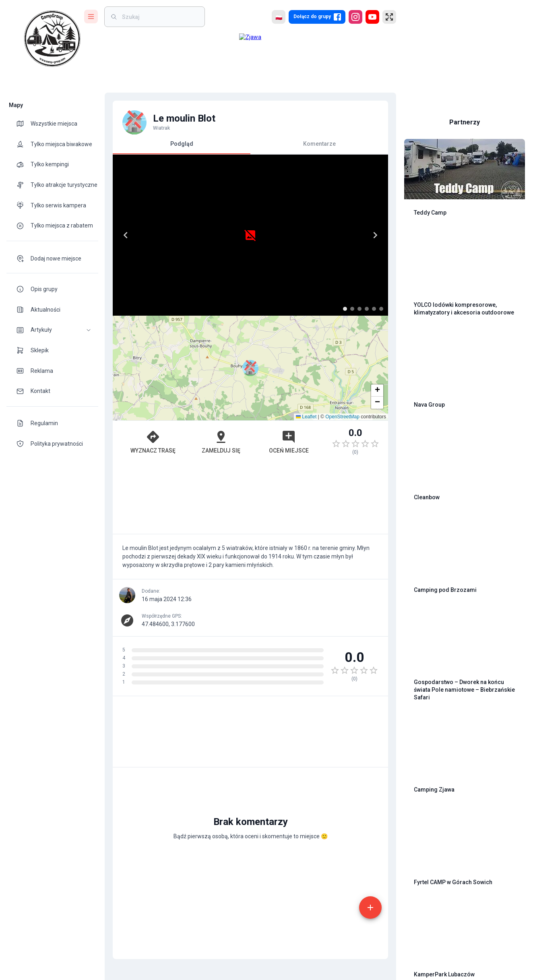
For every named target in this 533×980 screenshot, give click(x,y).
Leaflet (306, 417)
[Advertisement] (250, 498)
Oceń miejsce (289, 442)
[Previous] (126, 235)
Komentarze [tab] (319, 144)
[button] (52, 330)
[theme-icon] (23, 124)
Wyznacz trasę (153, 442)
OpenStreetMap (342, 417)
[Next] (375, 235)
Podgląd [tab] (182, 147)
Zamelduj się (221, 442)
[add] (370, 908)
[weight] (159, 17)
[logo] (52, 39)
